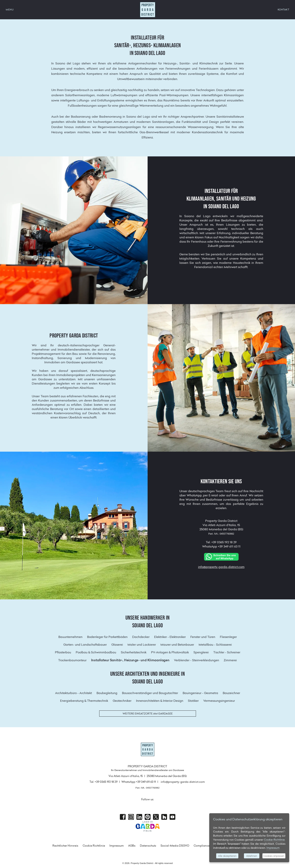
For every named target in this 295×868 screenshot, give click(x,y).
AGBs (132, 846)
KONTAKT (284, 10)
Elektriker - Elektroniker (170, 637)
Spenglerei (201, 652)
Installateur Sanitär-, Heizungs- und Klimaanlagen (130, 660)
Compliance (202, 846)
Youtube (172, 817)
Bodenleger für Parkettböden (107, 637)
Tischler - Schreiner (227, 652)
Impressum (117, 846)
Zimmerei (230, 660)
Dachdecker (141, 637)
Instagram (131, 817)
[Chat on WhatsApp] (221, 556)
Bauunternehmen (70, 637)
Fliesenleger (228, 637)
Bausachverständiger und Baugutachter (150, 693)
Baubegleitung (107, 693)
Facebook (123, 817)
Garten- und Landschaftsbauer (85, 645)
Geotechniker (122, 701)
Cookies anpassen (274, 856)
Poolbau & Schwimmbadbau (96, 652)
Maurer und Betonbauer (177, 645)
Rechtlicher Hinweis (65, 846)
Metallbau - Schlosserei (215, 645)
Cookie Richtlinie (94, 846)
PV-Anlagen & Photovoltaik (170, 652)
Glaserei (117, 645)
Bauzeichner (231, 693)
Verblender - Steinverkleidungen (197, 660)
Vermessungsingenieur (219, 701)
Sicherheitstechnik (134, 652)
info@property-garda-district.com (221, 567)
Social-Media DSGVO (175, 846)
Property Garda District (148, 10)
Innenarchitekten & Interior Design (160, 701)
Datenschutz (148, 846)
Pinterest (148, 817)
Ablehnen (252, 856)
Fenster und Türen (203, 637)
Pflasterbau (63, 652)
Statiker (193, 701)
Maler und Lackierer (142, 645)
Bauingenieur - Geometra (200, 693)
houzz (164, 817)
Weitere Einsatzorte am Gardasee (148, 714)
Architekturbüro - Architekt (74, 693)
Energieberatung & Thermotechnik (84, 701)
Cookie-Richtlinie (274, 840)
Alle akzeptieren (227, 856)
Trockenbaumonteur (72, 660)
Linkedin (139, 817)
